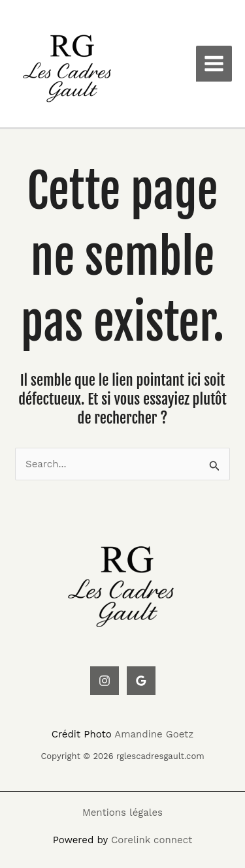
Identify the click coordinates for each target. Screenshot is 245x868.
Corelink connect (152, 840)
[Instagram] (105, 681)
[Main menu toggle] (214, 64)
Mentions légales (122, 813)
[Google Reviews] (141, 681)
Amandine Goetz (154, 734)
